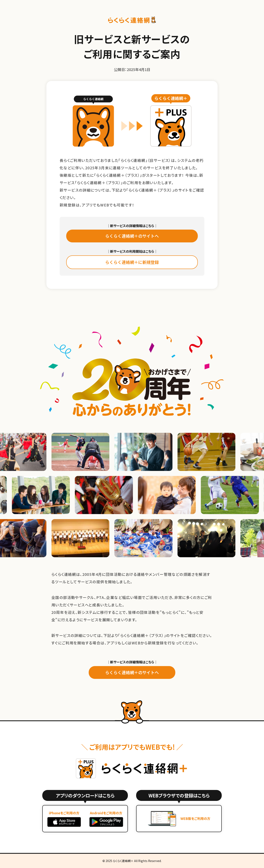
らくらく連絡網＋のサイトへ (132, 236)
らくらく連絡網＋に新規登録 (132, 262)
